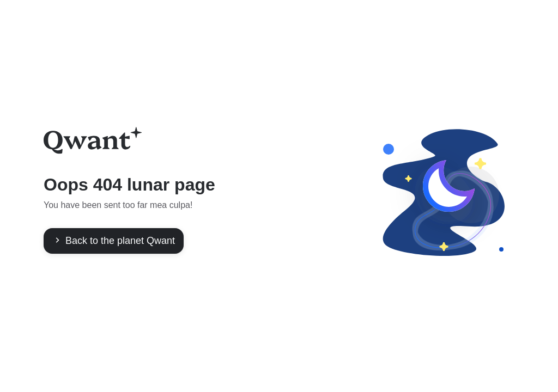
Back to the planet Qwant (114, 241)
